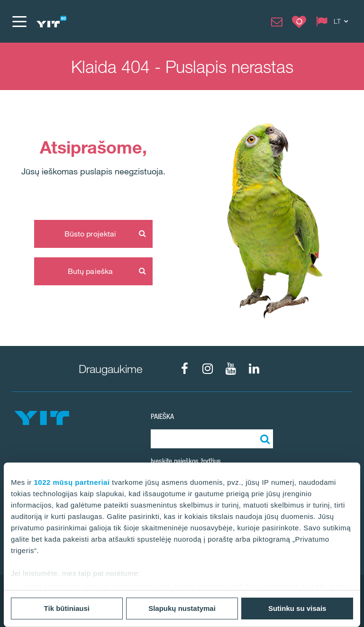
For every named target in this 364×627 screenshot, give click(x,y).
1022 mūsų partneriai (72, 482)
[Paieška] (264, 439)
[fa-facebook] (184, 369)
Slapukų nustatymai (182, 608)
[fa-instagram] (208, 369)
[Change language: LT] (334, 21)
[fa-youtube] (231, 369)
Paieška (162, 416)
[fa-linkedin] (254, 369)
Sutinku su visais (297, 608)
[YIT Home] (51, 22)
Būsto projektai (91, 234)
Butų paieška (90, 271)
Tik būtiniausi (67, 608)
